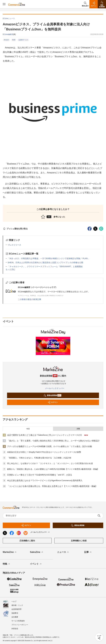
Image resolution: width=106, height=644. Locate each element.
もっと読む (10, 269)
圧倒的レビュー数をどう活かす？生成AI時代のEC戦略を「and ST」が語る (40, 475)
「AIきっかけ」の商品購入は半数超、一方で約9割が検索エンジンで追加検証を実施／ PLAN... (48, 258)
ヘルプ (14, 601)
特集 (7, 564)
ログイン (53, 402)
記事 (88, 552)
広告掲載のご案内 (27, 541)
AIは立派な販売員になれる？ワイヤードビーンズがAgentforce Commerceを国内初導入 (45, 480)
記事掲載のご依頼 (79, 541)
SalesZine (37, 552)
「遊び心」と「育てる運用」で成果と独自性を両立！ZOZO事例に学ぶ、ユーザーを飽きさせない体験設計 (53, 441)
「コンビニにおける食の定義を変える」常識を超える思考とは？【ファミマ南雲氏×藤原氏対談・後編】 (52, 486)
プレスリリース (14, 245)
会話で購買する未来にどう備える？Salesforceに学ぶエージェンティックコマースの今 (45, 435)
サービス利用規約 (18, 621)
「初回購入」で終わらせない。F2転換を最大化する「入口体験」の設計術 (39, 458)
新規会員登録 (52, 395)
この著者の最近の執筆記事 (30, 299)
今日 (28, 429)
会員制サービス (23, 40)
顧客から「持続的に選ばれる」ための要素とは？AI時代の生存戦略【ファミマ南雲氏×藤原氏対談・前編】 (53, 469)
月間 (78, 429)
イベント (36, 564)
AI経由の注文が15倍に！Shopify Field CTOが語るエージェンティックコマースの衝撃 (44, 452)
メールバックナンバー (53, 388)
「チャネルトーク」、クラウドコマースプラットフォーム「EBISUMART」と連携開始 (45, 266)
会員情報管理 (16, 609)
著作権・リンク (17, 605)
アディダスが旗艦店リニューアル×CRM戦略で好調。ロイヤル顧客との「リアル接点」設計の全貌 (50, 446)
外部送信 (15, 629)
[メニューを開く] (4, 4)
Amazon (6, 40)
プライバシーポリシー (20, 625)
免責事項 (15, 613)
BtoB (14, 40)
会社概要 (15, 617)
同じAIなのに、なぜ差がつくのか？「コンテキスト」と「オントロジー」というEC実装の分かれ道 (50, 463)
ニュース (63, 552)
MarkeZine (10, 552)
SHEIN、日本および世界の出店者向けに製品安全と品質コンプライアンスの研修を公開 (45, 262)
